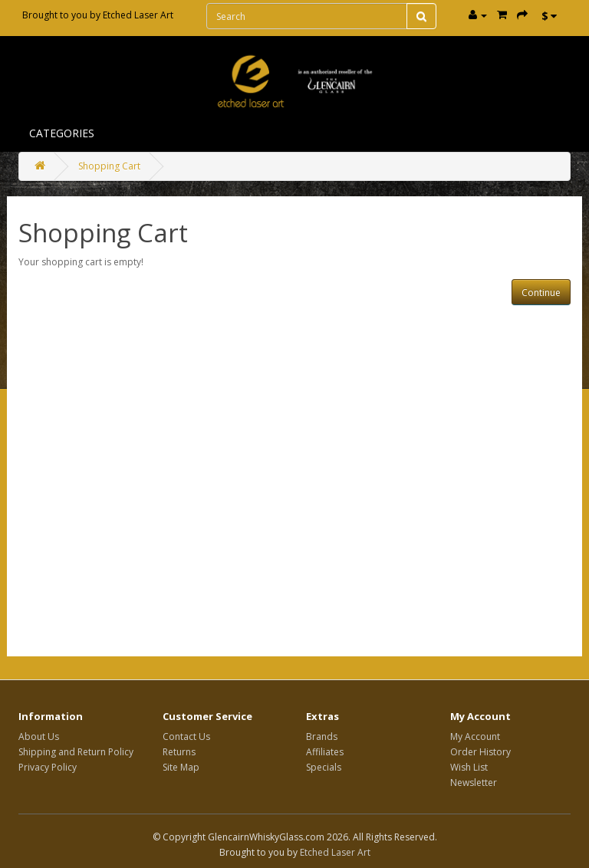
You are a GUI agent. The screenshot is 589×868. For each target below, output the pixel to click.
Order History (480, 752)
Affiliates (325, 752)
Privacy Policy (48, 767)
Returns (179, 752)
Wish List (469, 767)
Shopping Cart (109, 166)
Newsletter (474, 783)
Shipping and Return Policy (76, 752)
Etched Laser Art (138, 15)
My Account (475, 736)
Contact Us (186, 736)
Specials (324, 767)
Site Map (181, 767)
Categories (62, 133)
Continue (541, 293)
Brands (322, 736)
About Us (39, 736)
